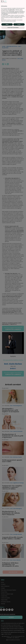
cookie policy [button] (5, 628)
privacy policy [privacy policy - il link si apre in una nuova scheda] (12, 623)
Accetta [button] (19, 638)
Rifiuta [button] (7, 638)
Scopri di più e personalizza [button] (13, 641)
